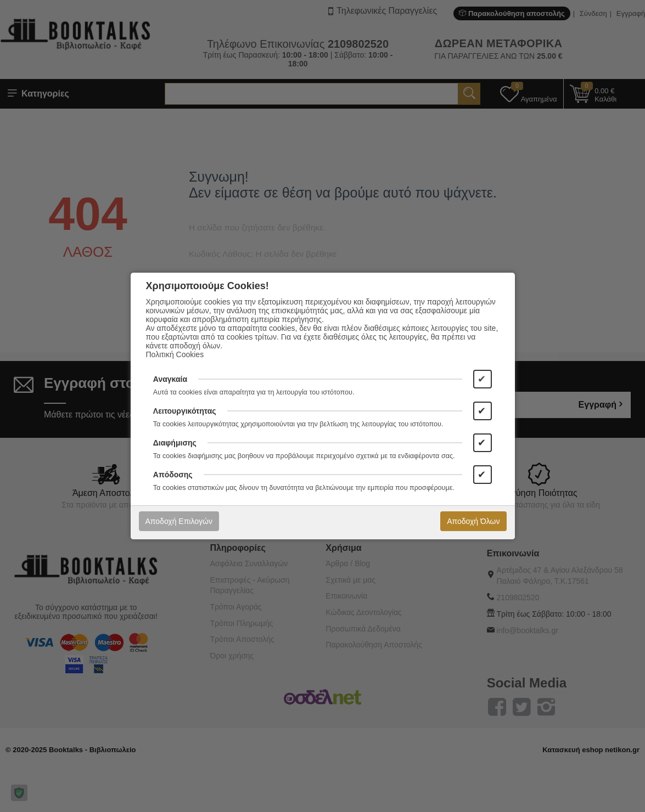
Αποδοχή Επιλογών (179, 521)
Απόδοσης (173, 475)
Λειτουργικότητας (185, 411)
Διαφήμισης (175, 443)
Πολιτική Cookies (175, 354)
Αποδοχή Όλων (473, 521)
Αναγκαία (170, 379)
